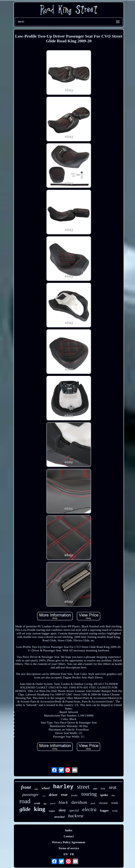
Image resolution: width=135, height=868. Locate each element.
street (83, 787)
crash (37, 803)
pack (93, 803)
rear (64, 795)
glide (25, 809)
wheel (46, 788)
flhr (45, 804)
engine (52, 811)
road (25, 801)
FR (72, 854)
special (74, 810)
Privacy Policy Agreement (69, 842)
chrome (103, 803)
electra (89, 809)
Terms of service (69, 848)
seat (113, 787)
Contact (69, 836)
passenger (30, 795)
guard (53, 803)
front (26, 787)
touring (89, 794)
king (40, 809)
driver (53, 795)
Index (69, 830)
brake (115, 811)
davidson (79, 802)
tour (103, 788)
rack (44, 796)
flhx (113, 795)
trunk (115, 803)
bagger (104, 811)
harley (63, 787)
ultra (95, 789)
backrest (76, 816)
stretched (59, 817)
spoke (104, 795)
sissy (62, 810)
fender (75, 795)
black (63, 802)
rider (36, 789)
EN (66, 854)
